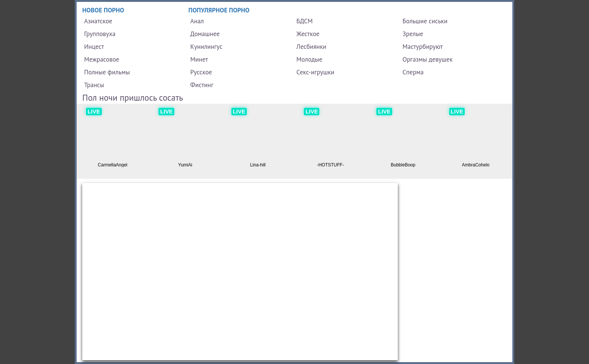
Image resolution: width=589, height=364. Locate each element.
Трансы (94, 85)
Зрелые (413, 34)
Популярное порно (219, 10)
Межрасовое (102, 59)
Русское (201, 72)
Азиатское (98, 21)
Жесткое (308, 34)
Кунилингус (207, 47)
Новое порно (103, 10)
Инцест (94, 47)
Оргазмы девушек (428, 59)
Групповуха (100, 34)
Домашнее (205, 34)
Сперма (413, 72)
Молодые (309, 59)
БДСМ (305, 21)
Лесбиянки (311, 47)
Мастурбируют (423, 47)
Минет (199, 59)
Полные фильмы (107, 72)
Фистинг (202, 85)
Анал (197, 21)
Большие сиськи (425, 21)
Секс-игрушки (315, 72)
